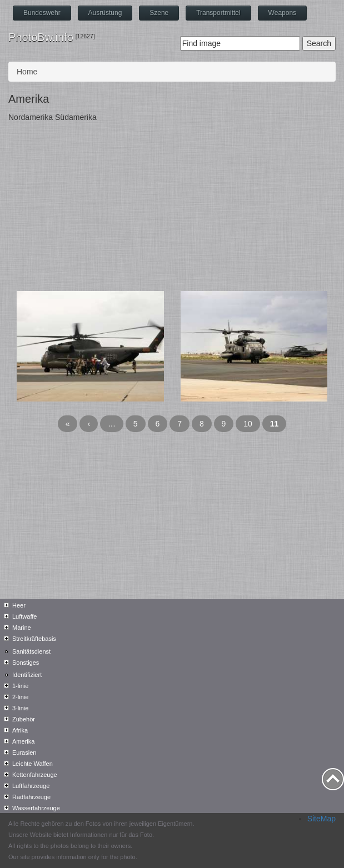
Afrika (20, 730)
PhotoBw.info (41, 37)
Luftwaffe (24, 616)
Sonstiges (26, 663)
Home (27, 72)
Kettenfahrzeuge (35, 775)
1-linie (20, 686)
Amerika (23, 741)
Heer (19, 605)
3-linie (20, 708)
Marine (22, 628)
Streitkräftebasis (34, 639)
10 (248, 424)
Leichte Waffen (33, 764)
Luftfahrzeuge (31, 786)
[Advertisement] (172, 208)
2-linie (20, 697)
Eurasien (24, 752)
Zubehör (24, 719)
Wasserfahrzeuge (36, 808)
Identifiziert (27, 675)
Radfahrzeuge (31, 797)
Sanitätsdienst (31, 651)
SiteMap (321, 819)
